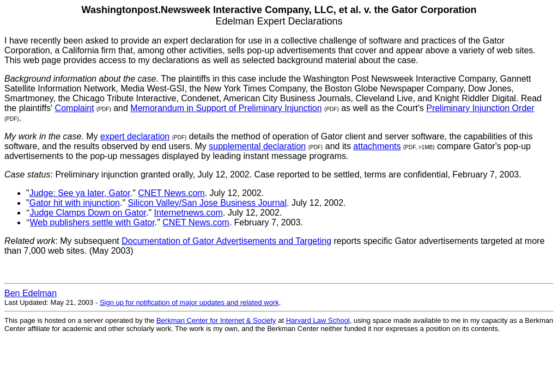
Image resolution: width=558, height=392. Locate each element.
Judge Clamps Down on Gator (88, 213)
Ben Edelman (31, 293)
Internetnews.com (189, 213)
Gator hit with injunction (75, 203)
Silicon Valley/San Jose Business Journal (207, 203)
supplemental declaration (257, 146)
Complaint (75, 108)
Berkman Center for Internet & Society (216, 320)
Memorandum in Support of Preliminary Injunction (226, 108)
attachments (377, 146)
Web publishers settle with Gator (92, 222)
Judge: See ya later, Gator (80, 193)
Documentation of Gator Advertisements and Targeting (226, 241)
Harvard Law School (318, 320)
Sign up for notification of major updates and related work (189, 302)
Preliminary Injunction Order (480, 108)
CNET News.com (171, 193)
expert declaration (135, 136)
